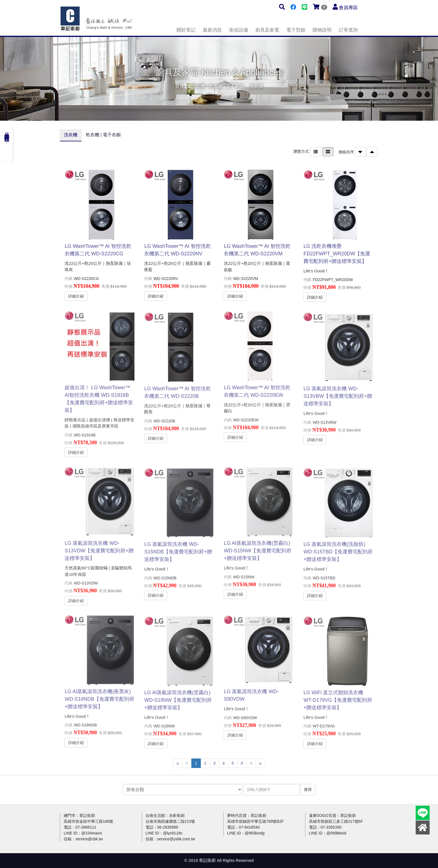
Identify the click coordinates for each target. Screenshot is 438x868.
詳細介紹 (76, 296)
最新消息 (212, 30)
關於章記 (186, 30)
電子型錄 (296, 30)
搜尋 (308, 789)
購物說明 (322, 30)
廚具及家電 (267, 30)
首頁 (180, 86)
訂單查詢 (348, 30)
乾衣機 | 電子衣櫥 (103, 135)
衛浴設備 (239, 30)
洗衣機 (71, 135)
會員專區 (348, 8)
